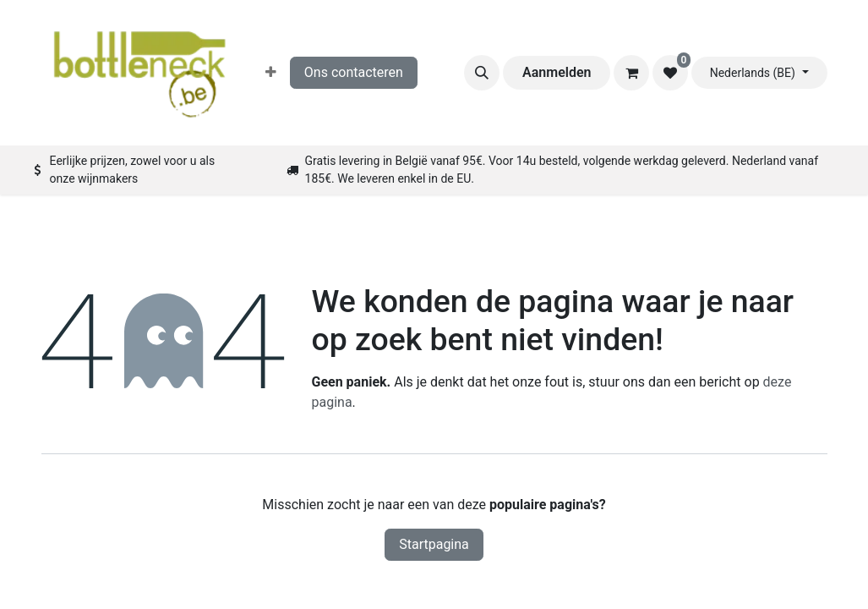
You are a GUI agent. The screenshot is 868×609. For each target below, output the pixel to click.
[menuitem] (271, 73)
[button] (482, 73)
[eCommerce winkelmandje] (631, 73)
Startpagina (434, 544)
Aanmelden (557, 72)
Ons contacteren (354, 72)
